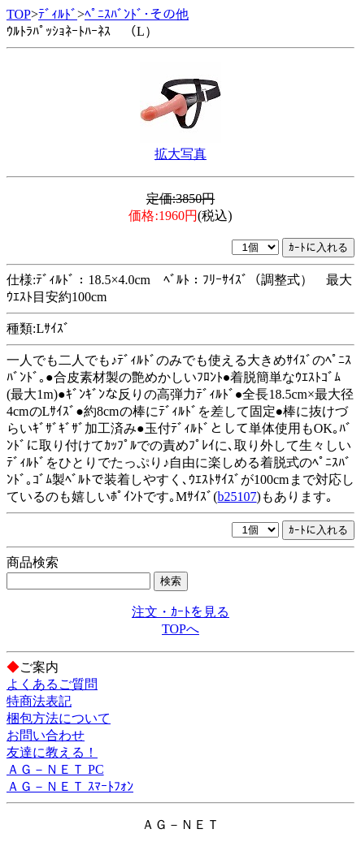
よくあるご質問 (52, 684)
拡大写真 (180, 154)
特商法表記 (39, 701)
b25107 (237, 497)
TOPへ (180, 629)
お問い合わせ (46, 735)
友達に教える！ (52, 752)
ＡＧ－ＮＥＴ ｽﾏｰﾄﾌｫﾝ (70, 786)
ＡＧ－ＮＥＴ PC (55, 769)
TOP (19, 14)
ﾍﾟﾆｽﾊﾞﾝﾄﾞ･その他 (137, 14)
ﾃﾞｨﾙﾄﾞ (58, 14)
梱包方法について (59, 718)
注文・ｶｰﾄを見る (180, 612)
